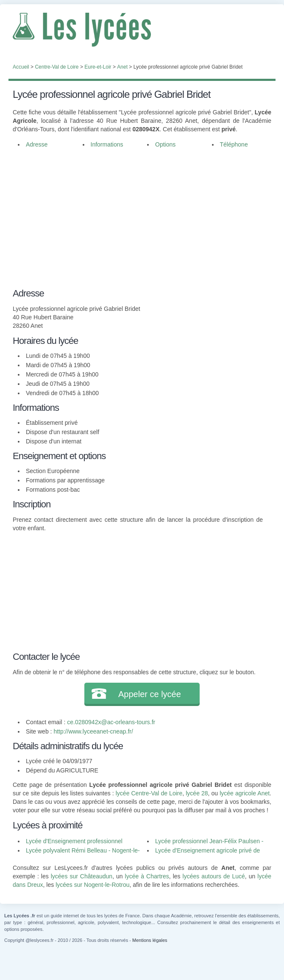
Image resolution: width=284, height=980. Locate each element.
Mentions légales (150, 940)
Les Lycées (142, 30)
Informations (107, 144)
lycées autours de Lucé (214, 876)
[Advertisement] (142, 217)
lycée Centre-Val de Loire (149, 793)
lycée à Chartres (147, 876)
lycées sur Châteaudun (82, 876)
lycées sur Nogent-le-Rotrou (92, 885)
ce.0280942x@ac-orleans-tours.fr (111, 722)
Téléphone (234, 144)
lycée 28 (197, 793)
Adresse (37, 144)
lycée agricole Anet (245, 793)
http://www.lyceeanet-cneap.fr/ (93, 731)
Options (165, 144)
